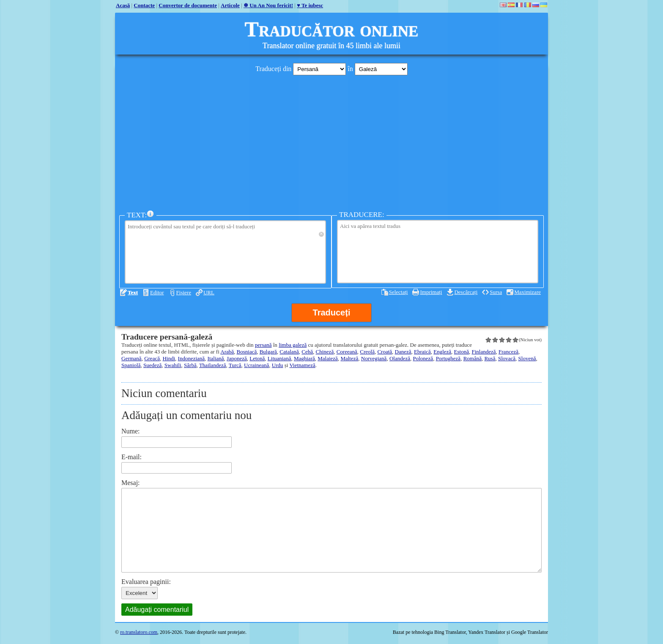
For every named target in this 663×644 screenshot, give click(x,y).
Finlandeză (484, 352)
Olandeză (400, 358)
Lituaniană (279, 358)
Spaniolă (131, 365)
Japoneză (237, 358)
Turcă (235, 365)
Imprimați (431, 292)
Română (473, 358)
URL (209, 292)
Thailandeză (213, 365)
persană (263, 345)
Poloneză (423, 358)
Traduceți (332, 312)
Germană (132, 358)
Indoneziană (192, 358)
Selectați (399, 292)
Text (133, 292)
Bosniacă (247, 352)
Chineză (325, 352)
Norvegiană (374, 358)
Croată (385, 352)
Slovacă (507, 358)
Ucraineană (256, 365)
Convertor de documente (188, 5)
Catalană (289, 352)
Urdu (278, 365)
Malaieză (328, 358)
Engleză (442, 352)
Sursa (496, 292)
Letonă (257, 358)
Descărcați (466, 292)
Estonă (462, 352)
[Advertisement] (331, 141)
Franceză (508, 352)
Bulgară (268, 352)
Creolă (367, 352)
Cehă (307, 352)
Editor (157, 292)
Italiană (216, 358)
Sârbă (190, 365)
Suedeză (152, 365)
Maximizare (527, 292)
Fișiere (184, 292)
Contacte (144, 5)
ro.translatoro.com (139, 632)
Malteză (349, 358)
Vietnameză (302, 365)
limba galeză (293, 345)
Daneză (403, 352)
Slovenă (527, 358)
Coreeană (347, 352)
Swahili (173, 365)
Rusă (490, 358)
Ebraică (422, 352)
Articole (230, 5)
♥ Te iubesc (310, 5)
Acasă (123, 5)
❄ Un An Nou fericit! (268, 5)
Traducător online (332, 29)
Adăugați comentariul (157, 610)
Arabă (227, 352)
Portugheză (448, 358)
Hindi (169, 358)
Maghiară (304, 358)
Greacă (152, 358)
